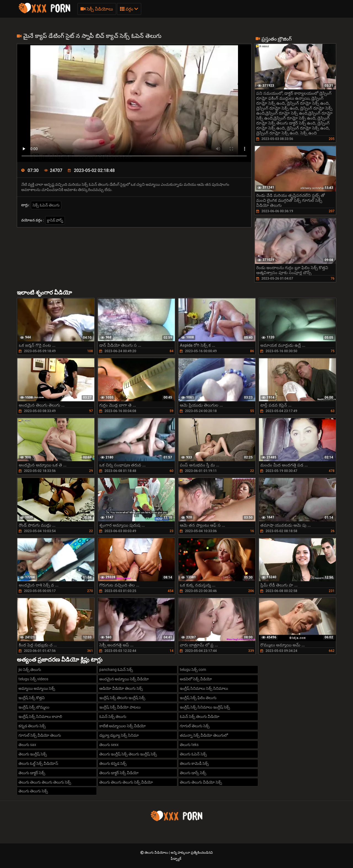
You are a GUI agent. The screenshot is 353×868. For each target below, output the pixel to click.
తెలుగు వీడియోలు (157, 853)
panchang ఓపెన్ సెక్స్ (116, 670)
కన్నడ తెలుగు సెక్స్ (32, 726)
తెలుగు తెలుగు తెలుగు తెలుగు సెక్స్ (45, 782)
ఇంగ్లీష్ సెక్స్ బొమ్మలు (34, 707)
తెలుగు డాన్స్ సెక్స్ (193, 773)
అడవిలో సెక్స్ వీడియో (196, 679)
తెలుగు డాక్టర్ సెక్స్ (32, 773)
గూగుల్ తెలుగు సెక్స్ (195, 726)
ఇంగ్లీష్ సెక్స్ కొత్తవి (32, 698)
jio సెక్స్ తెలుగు (30, 670)
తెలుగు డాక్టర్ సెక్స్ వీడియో (119, 773)
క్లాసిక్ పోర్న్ (55, 220)
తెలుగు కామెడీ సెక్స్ (194, 763)
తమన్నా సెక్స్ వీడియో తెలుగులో (204, 735)
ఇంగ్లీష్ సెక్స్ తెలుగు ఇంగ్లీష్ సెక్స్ (122, 698)
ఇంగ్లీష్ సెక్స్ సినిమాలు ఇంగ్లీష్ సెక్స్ (205, 707)
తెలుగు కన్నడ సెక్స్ (113, 763)
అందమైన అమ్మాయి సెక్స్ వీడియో (124, 679)
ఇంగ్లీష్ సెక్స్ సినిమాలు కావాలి (40, 716)
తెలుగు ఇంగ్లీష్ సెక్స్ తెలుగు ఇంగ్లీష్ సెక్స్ (128, 754)
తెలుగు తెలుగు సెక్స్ (33, 791)
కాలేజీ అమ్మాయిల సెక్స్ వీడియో (123, 726)
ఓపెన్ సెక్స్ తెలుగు (113, 716)
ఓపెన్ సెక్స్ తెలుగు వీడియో (200, 716)
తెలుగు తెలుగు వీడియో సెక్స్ (201, 782)
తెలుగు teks (189, 745)
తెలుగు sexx (109, 745)
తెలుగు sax (27, 745)
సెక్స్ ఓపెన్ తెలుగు (46, 205)
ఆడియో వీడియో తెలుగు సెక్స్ (121, 688)
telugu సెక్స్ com (193, 670)
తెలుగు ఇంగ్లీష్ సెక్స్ (33, 754)
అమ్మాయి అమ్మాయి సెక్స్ (37, 688)
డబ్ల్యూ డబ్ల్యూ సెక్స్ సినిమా (119, 735)
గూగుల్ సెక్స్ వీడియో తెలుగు (40, 735)
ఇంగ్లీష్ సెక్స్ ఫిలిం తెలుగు (198, 698)
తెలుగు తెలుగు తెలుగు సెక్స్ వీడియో (126, 782)
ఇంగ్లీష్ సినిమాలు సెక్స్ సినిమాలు (204, 688)
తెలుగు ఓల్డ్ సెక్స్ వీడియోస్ (38, 763)
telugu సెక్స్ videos (33, 679)
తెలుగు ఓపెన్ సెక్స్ (193, 754)
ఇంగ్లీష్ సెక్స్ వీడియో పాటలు (120, 707)
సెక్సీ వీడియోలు (97, 9)
